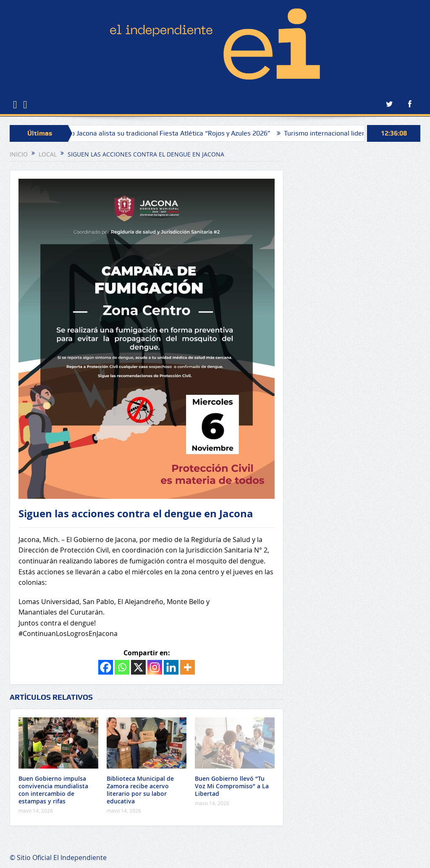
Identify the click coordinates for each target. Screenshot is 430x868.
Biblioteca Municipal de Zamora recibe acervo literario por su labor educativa (140, 790)
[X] (138, 667)
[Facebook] (106, 667)
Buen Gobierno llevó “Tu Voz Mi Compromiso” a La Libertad (232, 786)
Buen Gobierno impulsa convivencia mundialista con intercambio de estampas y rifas (53, 790)
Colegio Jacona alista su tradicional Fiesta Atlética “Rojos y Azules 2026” (166, 133)
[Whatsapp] (122, 667)
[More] (187, 667)
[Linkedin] (171, 667)
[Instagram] (155, 667)
